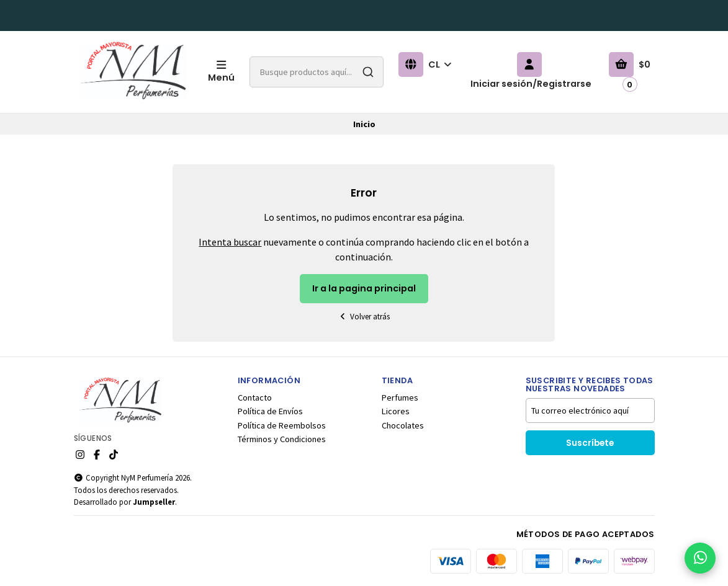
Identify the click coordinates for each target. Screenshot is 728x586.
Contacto (255, 397)
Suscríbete (590, 443)
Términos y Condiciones (282, 439)
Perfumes (400, 397)
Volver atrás (364, 317)
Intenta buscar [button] (230, 242)
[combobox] (317, 72)
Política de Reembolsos (282, 425)
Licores (396, 411)
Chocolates (403, 425)
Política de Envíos (270, 411)
